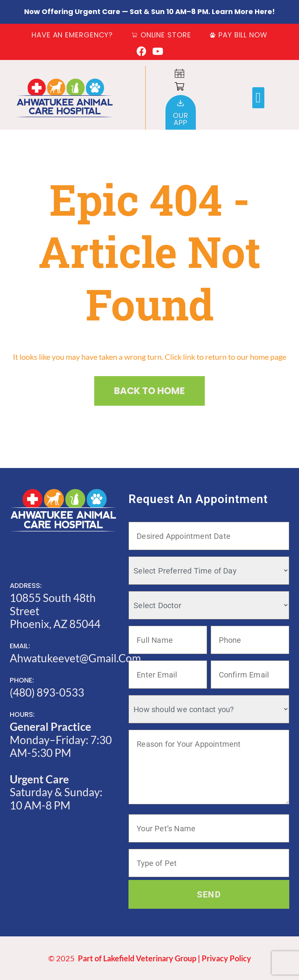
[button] (258, 98)
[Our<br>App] (180, 103)
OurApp (181, 119)
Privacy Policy (226, 958)
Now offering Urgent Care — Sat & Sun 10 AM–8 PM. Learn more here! (149, 11)
